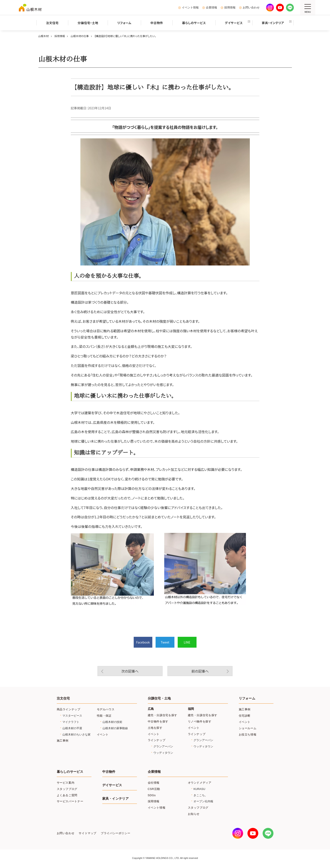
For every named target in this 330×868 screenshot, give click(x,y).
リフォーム (247, 698)
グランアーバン (163, 746)
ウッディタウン (163, 753)
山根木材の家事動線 (115, 728)
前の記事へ (200, 671)
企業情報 (211, 8)
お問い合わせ (251, 8)
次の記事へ (130, 671)
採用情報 (230, 8)
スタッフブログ (67, 789)
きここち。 (201, 795)
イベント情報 (190, 8)
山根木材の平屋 (72, 728)
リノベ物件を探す (200, 721)
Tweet (165, 642)
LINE (187, 642)
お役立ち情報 (248, 735)
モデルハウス (106, 709)
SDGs (152, 795)
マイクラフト (71, 722)
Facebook (143, 642)
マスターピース (72, 716)
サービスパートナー (70, 801)
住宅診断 (245, 716)
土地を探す (155, 728)
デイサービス (112, 785)
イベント (103, 735)
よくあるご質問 (67, 795)
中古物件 (109, 772)
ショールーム (248, 728)
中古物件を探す (158, 721)
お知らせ (194, 814)
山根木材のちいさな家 (76, 735)
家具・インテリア (115, 799)
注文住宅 (63, 698)
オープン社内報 (203, 801)
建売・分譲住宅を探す (163, 715)
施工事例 (63, 741)
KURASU (199, 789)
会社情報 (154, 783)
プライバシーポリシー (115, 833)
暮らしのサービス (70, 772)
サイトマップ (88, 833)
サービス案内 (66, 783)
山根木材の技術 (112, 722)
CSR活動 (154, 789)
